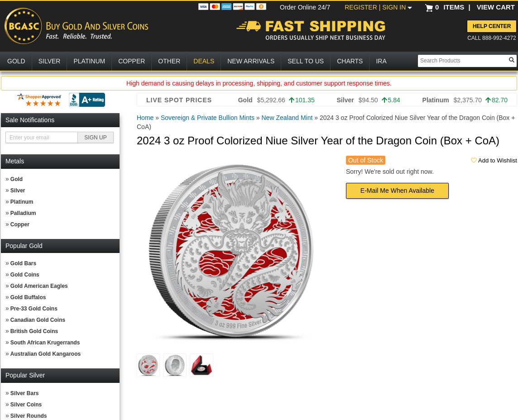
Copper (20, 224)
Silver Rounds (29, 416)
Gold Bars (23, 263)
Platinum (22, 202)
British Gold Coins (34, 331)
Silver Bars (25, 393)
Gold (17, 179)
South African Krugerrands (45, 343)
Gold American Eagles (39, 286)
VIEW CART (496, 7)
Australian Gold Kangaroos (46, 354)
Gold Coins (25, 275)
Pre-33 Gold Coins (34, 309)
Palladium (23, 213)
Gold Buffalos (28, 297)
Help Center (492, 26)
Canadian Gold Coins (38, 320)
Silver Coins (26, 405)
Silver (18, 191)
